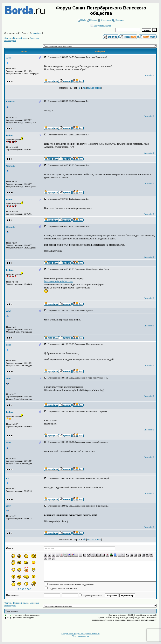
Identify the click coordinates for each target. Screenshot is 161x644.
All (84, 88)
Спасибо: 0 (149, 75)
